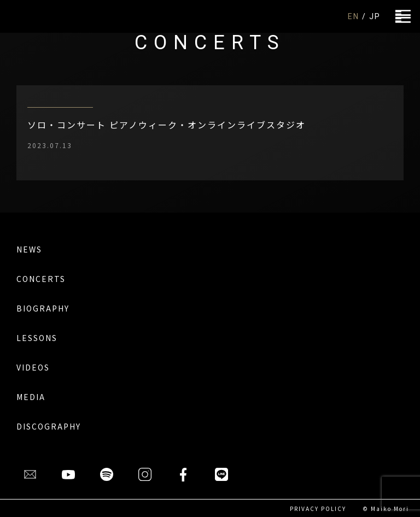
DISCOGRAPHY (49, 426)
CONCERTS (41, 279)
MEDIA (31, 397)
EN (354, 16)
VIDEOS (33, 367)
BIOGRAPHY (43, 308)
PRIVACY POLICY (318, 509)
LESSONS (37, 338)
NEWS (29, 249)
